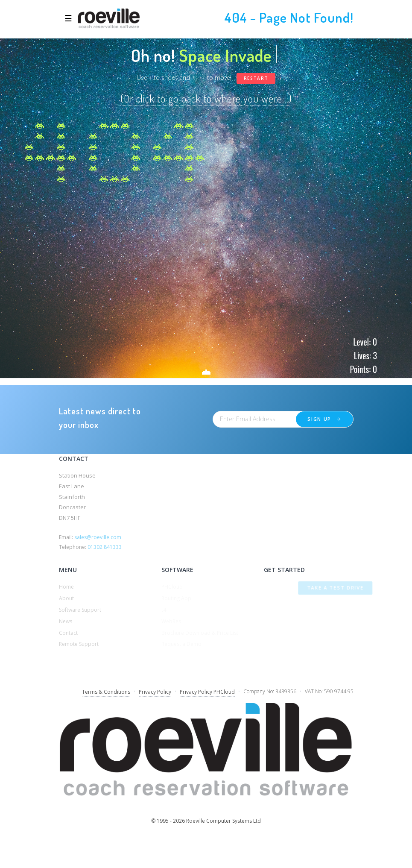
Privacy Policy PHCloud (207, 692)
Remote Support (79, 644)
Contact (68, 633)
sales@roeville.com (98, 537)
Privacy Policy (155, 692)
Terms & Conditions (106, 692)
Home (66, 587)
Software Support (80, 610)
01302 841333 (105, 547)
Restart (256, 78)
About (66, 598)
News (66, 621)
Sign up (325, 419)
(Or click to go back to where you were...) (206, 98)
